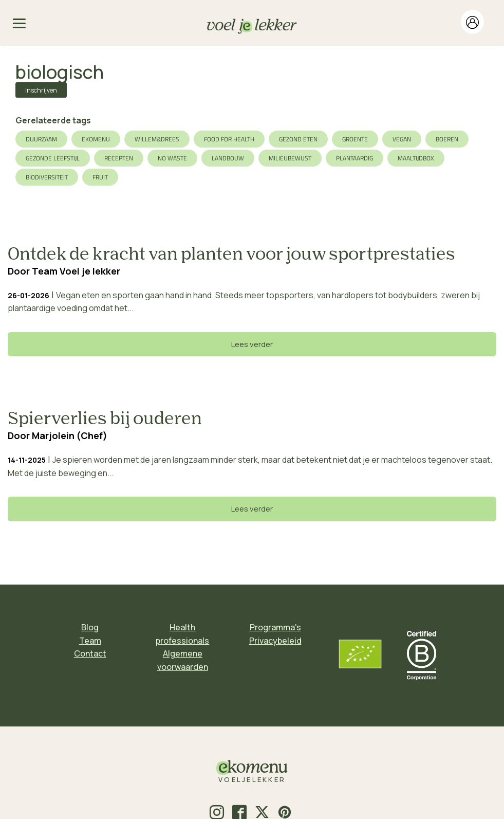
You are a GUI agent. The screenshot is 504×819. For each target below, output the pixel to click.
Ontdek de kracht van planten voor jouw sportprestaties (231, 255)
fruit (100, 177)
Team (90, 641)
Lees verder (252, 344)
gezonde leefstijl (53, 158)
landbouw (228, 158)
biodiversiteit (47, 177)
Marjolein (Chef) (70, 435)
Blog (90, 627)
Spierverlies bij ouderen (105, 420)
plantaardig (354, 158)
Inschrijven (41, 90)
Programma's (275, 627)
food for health (229, 139)
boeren (447, 139)
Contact (90, 653)
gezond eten (298, 139)
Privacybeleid (275, 641)
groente (355, 139)
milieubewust (290, 158)
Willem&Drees (157, 139)
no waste (172, 158)
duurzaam (41, 139)
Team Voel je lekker (76, 271)
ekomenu (96, 139)
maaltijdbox (416, 158)
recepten (119, 158)
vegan (402, 139)
